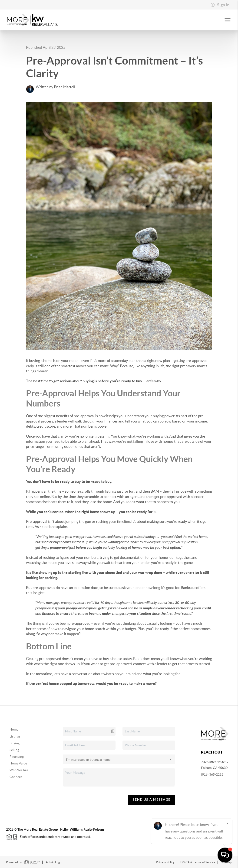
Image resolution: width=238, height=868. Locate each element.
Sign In (220, 5)
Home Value (18, 763)
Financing (17, 757)
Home (14, 729)
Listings (15, 736)
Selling (14, 750)
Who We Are (19, 770)
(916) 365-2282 (212, 774)
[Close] (228, 823)
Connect (16, 777)
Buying (15, 743)
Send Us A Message (152, 800)
